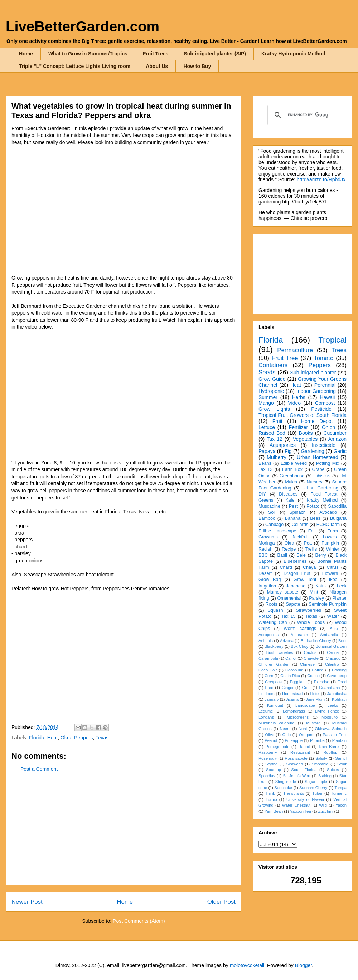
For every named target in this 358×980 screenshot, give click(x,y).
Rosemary (268, 758)
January (272, 699)
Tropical (332, 340)
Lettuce (267, 427)
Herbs (298, 397)
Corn (269, 676)
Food (342, 682)
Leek (342, 586)
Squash (275, 610)
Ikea (333, 580)
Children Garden (274, 664)
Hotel (315, 694)
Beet (342, 641)
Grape (318, 469)
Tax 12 (274, 439)
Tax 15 (289, 616)
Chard (286, 567)
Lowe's (330, 537)
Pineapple (294, 740)
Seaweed (294, 764)
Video (294, 403)
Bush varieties (280, 652)
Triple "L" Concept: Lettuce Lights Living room (75, 66)
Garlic (340, 451)
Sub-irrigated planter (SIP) (215, 54)
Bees (315, 518)
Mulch (291, 482)
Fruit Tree (285, 358)
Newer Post (27, 902)
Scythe (271, 764)
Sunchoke (283, 788)
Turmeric (339, 793)
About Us (157, 66)
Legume (266, 711)
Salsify (321, 758)
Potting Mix (328, 463)
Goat (306, 688)
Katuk (321, 586)
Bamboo (267, 518)
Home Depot (317, 421)
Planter (339, 598)
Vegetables (305, 439)
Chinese (307, 664)
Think (270, 793)
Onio (287, 735)
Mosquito (330, 717)
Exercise (322, 682)
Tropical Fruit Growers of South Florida (303, 415)
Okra (66, 738)
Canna (333, 652)
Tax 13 (265, 469)
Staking (325, 776)
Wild (323, 805)
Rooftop (330, 752)
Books (306, 433)
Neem (285, 729)
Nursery (315, 482)
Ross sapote (296, 758)
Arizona (287, 641)
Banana (293, 518)
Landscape (305, 705)
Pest (293, 506)
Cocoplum (294, 670)
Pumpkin (330, 543)
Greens (266, 500)
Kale (290, 500)
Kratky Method (322, 500)
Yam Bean (274, 811)
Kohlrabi (339, 699)
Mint (314, 592)
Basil (282, 555)
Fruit (277, 421)
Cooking (339, 670)
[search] (308, 115)
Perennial (325, 385)
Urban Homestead (318, 457)
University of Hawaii (305, 799)
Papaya (267, 451)
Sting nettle (286, 782)
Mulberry (276, 457)
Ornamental (289, 598)
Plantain (339, 740)
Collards (300, 525)
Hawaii (327, 397)
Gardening (312, 451)
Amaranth (299, 635)
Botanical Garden (331, 646)
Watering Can (273, 622)
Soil (272, 512)
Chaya (309, 567)
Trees (339, 350)
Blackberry (274, 646)
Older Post (221, 902)
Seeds (267, 372)
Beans (265, 463)
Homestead (292, 694)
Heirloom (267, 694)
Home (26, 54)
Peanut (271, 740)
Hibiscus (322, 476)
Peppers (83, 738)
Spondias (267, 776)
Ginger (288, 688)
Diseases (288, 494)
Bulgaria (338, 518)
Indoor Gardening (316, 391)
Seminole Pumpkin (328, 604)
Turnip (271, 799)
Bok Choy (299, 646)
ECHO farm (328, 525)
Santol (341, 758)
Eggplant (298, 682)
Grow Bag (270, 580)
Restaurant (300, 752)
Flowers (330, 573)
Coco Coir (268, 670)
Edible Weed (294, 463)
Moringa (267, 543)
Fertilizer (299, 427)
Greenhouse (292, 476)
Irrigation (267, 586)
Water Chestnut (296, 805)
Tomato (323, 358)
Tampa (340, 788)
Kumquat (275, 705)
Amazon (337, 439)
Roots (272, 604)
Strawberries (308, 610)
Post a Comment (39, 769)
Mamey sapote (283, 592)
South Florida (304, 770)
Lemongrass (294, 711)
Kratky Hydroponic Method (293, 54)
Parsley (316, 598)
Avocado (328, 512)
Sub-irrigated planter (313, 373)
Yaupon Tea (301, 811)
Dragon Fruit (297, 573)
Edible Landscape (277, 531)
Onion (328, 427)
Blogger (303, 965)
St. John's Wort (297, 776)
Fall (312, 531)
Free (269, 688)
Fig (288, 451)
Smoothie (320, 764)
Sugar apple (316, 782)
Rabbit (304, 747)
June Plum (315, 699)
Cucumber (335, 433)
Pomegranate (277, 747)
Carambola (268, 658)
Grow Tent (305, 580)
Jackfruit (300, 537)
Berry (320, 555)
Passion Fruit (335, 735)
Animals (266, 641)
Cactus (310, 652)
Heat (53, 738)
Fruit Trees (156, 54)
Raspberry (268, 752)
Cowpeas (273, 682)
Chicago (333, 658)
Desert (265, 573)
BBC (263, 555)
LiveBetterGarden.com (83, 26)
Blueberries (295, 561)
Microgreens (298, 717)
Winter (333, 549)
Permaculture (295, 350)
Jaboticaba (337, 694)
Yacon (341, 805)
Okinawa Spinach (331, 729)
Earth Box (292, 469)
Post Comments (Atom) (139, 921)
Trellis (311, 549)
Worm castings (300, 629)
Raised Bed (272, 433)
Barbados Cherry (316, 641)
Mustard (313, 723)
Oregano (307, 735)
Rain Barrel (329, 747)
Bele (301, 555)
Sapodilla (337, 506)
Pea (308, 543)
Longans (266, 717)
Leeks (333, 705)
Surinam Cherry (313, 788)
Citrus (332, 567)
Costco (313, 676)
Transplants (294, 793)
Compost (325, 403)
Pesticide (321, 409)
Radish (265, 549)
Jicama (292, 699)
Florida (37, 738)
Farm (332, 531)
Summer (268, 397)
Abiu (334, 629)
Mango (266, 403)
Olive (270, 735)
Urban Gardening (320, 488)
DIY (262, 494)
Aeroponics (268, 635)
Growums (268, 537)
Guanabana (329, 688)
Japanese (296, 586)
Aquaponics (283, 445)
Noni (303, 729)
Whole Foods (311, 622)
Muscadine (269, 506)
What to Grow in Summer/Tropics (88, 54)
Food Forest (324, 494)
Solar (342, 764)
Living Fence (327, 711)
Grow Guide (272, 379)
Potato (313, 506)
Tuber (317, 793)
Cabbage (274, 525)
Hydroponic (271, 391)
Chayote (311, 658)
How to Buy (197, 66)
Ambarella (329, 635)
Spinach (297, 512)
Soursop (274, 770)
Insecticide (324, 445)
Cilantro (332, 664)
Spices (333, 770)
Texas (102, 738)
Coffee (318, 670)
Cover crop (337, 676)
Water (333, 616)
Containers (273, 365)
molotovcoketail (247, 965)
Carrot (291, 658)
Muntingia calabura (277, 723)
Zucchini (326, 811)
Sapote (293, 604)
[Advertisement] (124, 834)
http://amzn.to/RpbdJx (321, 179)
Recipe (289, 549)
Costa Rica (290, 676)
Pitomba (317, 740)
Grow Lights (274, 409)
